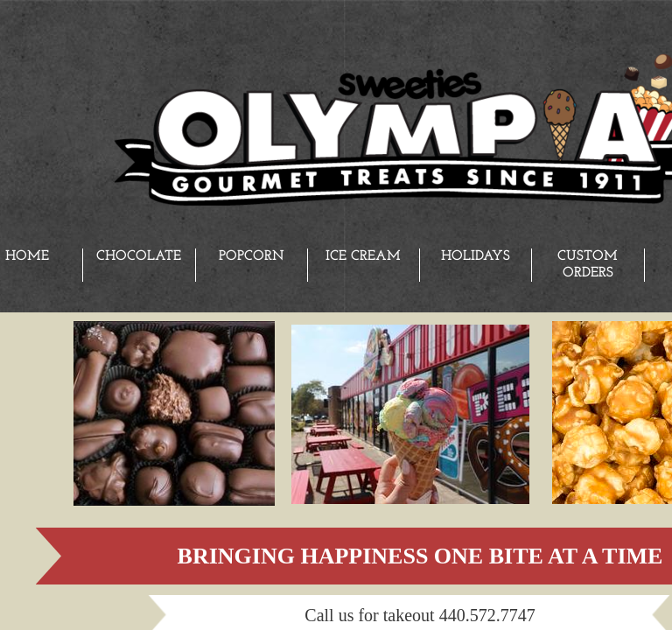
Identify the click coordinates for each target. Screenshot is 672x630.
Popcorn (252, 256)
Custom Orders (588, 265)
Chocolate (139, 256)
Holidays (476, 256)
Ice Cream (363, 256)
